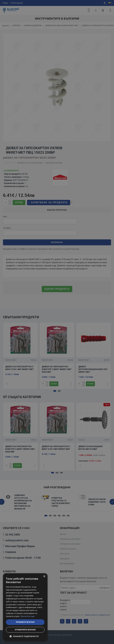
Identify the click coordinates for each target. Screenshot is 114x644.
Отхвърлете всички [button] (25, 630)
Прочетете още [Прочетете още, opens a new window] (27, 616)
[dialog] (25, 607)
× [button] (44, 576)
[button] (25, 636)
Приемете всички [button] (25, 622)
